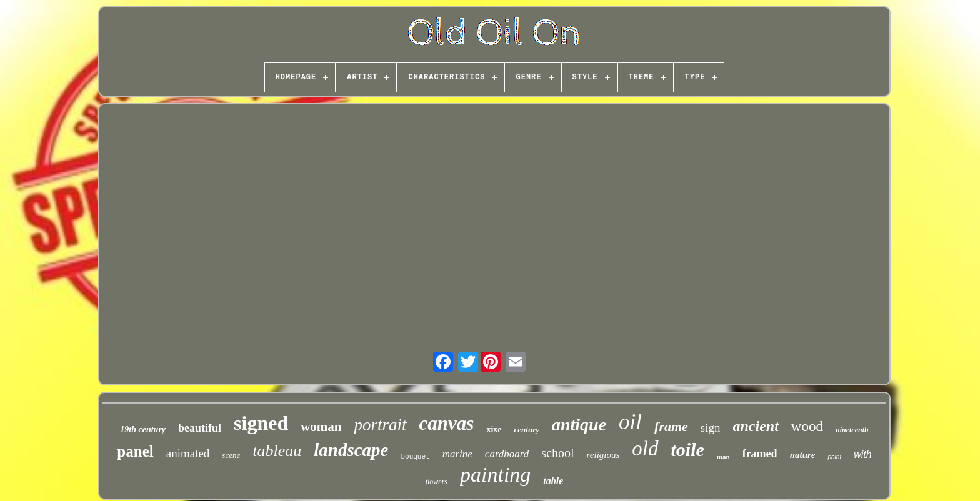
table (553, 481)
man (723, 457)
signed (261, 423)
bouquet (415, 457)
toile (688, 449)
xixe (494, 429)
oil (630, 422)
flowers (437, 482)
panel (135, 451)
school (557, 453)
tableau (277, 451)
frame (671, 426)
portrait (381, 425)
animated (188, 453)
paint (834, 457)
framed (760, 454)
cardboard (507, 454)
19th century (143, 429)
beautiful (200, 428)
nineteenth (852, 430)
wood (807, 426)
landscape (351, 450)
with (862, 454)
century (527, 429)
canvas (447, 423)
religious (603, 455)
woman (321, 427)
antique (579, 424)
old (645, 449)
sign (711, 428)
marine (457, 454)
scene (231, 455)
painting (495, 474)
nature (803, 455)
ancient (756, 426)
